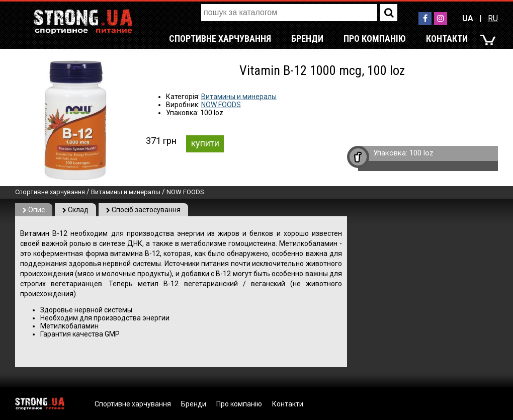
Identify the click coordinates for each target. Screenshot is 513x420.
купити (205, 143)
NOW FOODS (221, 105)
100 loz (421, 153)
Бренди (307, 38)
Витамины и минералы (239, 97)
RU (493, 18)
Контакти (447, 38)
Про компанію (375, 38)
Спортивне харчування (220, 38)
